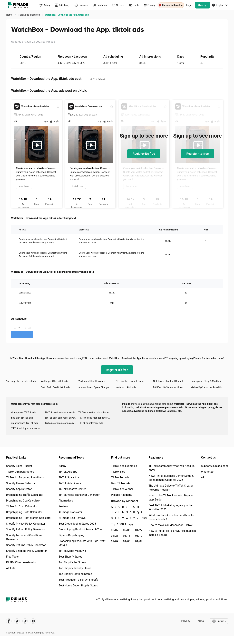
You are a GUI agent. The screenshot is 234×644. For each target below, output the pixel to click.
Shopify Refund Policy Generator (26, 529)
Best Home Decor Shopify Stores (78, 585)
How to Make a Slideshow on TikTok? (171, 525)
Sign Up (202, 5)
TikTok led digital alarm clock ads (28, 428)
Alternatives (66, 501)
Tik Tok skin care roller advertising (62, 418)
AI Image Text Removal (72, 518)
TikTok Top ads (120, 477)
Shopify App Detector (19, 489)
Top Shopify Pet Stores (72, 562)
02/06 (127, 530)
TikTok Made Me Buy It (72, 551)
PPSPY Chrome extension (22, 562)
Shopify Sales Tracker (19, 466)
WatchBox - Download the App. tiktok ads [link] (67, 15)
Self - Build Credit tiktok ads (56, 387)
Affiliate (11, 568)
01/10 (139, 536)
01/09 (115, 541)
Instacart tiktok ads (126, 387)
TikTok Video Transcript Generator (79, 495)
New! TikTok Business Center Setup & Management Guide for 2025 (171, 478)
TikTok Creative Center (72, 489)
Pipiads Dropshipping (71, 535)
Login (189, 5)
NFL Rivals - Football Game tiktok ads (134, 381)
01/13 (127, 536)
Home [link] (10, 15)
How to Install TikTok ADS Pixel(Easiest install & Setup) (172, 533)
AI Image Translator (70, 512)
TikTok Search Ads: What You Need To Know (172, 468)
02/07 (115, 530)
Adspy (62, 466)
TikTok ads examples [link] (29, 15)
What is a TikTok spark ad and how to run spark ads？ (171, 517)
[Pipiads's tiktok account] (25, 621)
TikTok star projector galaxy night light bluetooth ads (62, 423)
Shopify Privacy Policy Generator (26, 524)
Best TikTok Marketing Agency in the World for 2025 (170, 507)
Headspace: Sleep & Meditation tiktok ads (209, 381)
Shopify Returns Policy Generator (26, 545)
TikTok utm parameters (20, 472)
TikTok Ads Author (122, 489)
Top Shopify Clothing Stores (75, 574)
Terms (200, 621)
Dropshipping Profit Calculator (24, 512)
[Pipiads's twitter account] (17, 621)
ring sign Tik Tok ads (22, 418)
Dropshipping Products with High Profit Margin (82, 543)
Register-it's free (144, 154)
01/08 (127, 541)
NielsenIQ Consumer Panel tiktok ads (209, 387)
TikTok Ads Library (70, 483)
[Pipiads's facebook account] (9, 621)
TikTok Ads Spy (68, 472)
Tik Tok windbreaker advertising (61, 413)
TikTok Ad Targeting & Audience (25, 477)
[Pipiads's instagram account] (33, 621)
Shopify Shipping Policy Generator (26, 551)
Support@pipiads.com (214, 466)
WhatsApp (207, 472)
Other (141, 518)
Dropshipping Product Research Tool (80, 529)
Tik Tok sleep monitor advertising (95, 418)
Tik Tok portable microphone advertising (95, 413)
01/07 (139, 541)
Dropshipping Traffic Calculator (25, 495)
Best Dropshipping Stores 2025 (77, 524)
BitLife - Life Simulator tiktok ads (170, 387)
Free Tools (12, 557)
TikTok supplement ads (91, 423)
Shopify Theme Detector (21, 483)
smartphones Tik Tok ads (25, 423)
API (203, 477)
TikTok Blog (118, 472)
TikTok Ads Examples (124, 466)
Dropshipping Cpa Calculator (23, 501)
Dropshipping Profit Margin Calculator (29, 518)
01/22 (139, 530)
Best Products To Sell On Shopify (78, 580)
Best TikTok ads (121, 483)
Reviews (64, 506)
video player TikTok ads (23, 413)
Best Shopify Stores (70, 557)
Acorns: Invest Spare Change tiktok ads (97, 387)
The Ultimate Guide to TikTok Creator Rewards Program (171, 488)
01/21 (115, 536)
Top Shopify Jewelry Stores (75, 568)
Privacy (186, 621)
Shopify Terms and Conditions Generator (24, 537)
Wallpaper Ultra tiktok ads (55, 381)
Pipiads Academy (121, 495)
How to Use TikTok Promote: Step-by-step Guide (171, 498)
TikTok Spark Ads (69, 477)
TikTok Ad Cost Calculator (22, 506)
